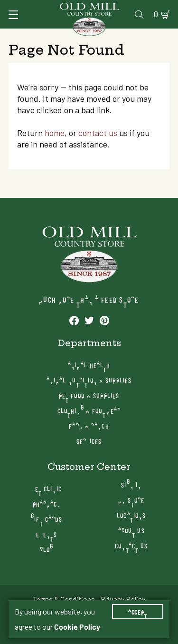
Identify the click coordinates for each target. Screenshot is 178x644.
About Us (131, 530)
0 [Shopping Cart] (156, 14)
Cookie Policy (77, 627)
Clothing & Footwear (89, 410)
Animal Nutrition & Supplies (89, 380)
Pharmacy (47, 503)
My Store (131, 500)
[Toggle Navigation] (13, 15)
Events (47, 534)
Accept (138, 612)
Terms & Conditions (64, 599)
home (55, 133)
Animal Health (89, 365)
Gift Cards (47, 519)
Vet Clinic (47, 488)
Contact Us (131, 545)
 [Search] (139, 14)
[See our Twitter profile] (89, 320)
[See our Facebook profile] (74, 320)
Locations (131, 515)
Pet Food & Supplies (89, 395)
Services (89, 441)
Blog (47, 549)
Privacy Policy (123, 599)
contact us (98, 133)
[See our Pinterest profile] (104, 320)
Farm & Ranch (89, 425)
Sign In (131, 484)
